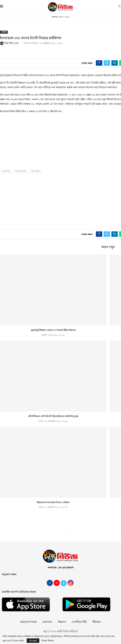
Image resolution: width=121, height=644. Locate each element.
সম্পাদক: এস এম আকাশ (60, 568)
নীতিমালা (97, 622)
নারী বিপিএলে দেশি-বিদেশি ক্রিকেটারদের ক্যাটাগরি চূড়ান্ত (53, 416)
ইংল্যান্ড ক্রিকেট (21, 171)
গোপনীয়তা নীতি (79, 622)
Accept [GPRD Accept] (33, 641)
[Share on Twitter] (107, 63)
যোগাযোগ (47, 622)
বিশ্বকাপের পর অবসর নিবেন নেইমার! (53, 503)
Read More (48, 641)
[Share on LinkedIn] (115, 63)
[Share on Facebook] (99, 63)
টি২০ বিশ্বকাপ (36, 171)
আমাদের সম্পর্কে (28, 622)
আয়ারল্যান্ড (6, 171)
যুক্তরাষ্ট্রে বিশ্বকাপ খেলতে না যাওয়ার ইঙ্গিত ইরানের (53, 330)
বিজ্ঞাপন (62, 622)
